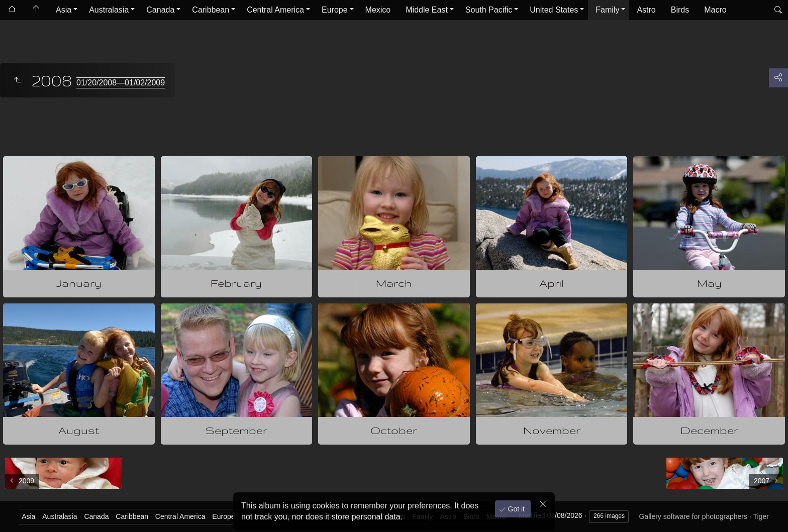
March (394, 283)
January (79, 283)
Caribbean (211, 10)
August (79, 430)
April (552, 283)
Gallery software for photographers (693, 516)
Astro (646, 10)
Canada (160, 10)
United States (554, 10)
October (394, 430)
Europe (335, 10)
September (236, 430)
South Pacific (489, 10)
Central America (275, 10)
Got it (515, 506)
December (709, 430)
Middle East (427, 10)
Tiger (761, 516)
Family (607, 10)
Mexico (378, 10)
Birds (680, 10)
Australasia (109, 10)
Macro (715, 10)
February (236, 283)
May (709, 283)
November (552, 430)
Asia (64, 10)
